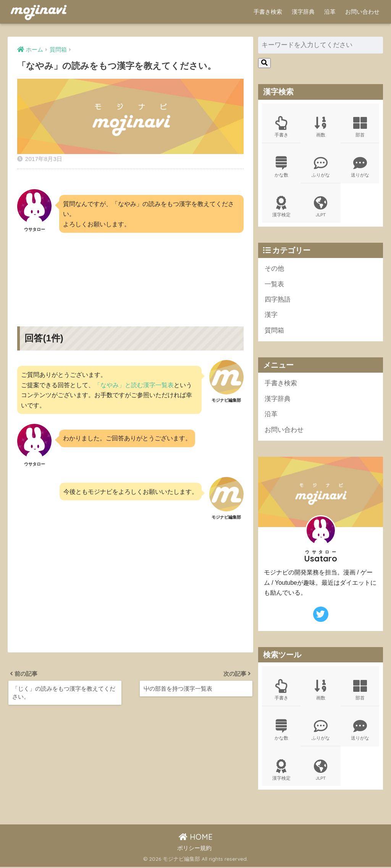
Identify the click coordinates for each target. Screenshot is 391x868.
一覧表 (274, 285)
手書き (281, 127)
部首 (360, 127)
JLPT (321, 207)
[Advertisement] (130, 273)
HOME (196, 838)
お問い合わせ (362, 12)
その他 (274, 269)
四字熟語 (278, 300)
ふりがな (321, 167)
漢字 (271, 316)
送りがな (360, 167)
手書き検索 (268, 12)
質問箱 (274, 331)
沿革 (330, 12)
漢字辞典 (303, 12)
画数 (321, 127)
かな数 (281, 167)
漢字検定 (281, 207)
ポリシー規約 (194, 849)
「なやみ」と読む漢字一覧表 (134, 385)
